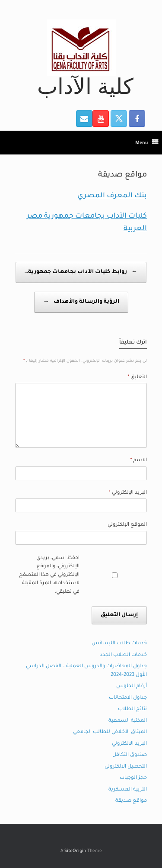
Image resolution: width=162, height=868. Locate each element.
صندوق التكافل (130, 755)
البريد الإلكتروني (128, 493)
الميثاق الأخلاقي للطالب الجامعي (110, 732)
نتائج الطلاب (132, 709)
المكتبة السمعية (128, 721)
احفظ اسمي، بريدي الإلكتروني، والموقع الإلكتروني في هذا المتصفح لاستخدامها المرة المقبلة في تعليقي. (49, 575)
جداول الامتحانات (128, 698)
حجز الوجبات (133, 778)
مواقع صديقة (131, 801)
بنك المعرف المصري (112, 196)
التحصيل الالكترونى (126, 767)
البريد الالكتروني (129, 744)
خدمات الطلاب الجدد (123, 655)
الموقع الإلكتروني (127, 525)
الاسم (138, 461)
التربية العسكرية (128, 790)
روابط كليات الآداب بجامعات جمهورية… (81, 272)
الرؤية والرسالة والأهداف (81, 302)
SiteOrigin (75, 851)
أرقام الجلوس (132, 686)
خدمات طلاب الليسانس (119, 644)
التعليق (137, 378)
